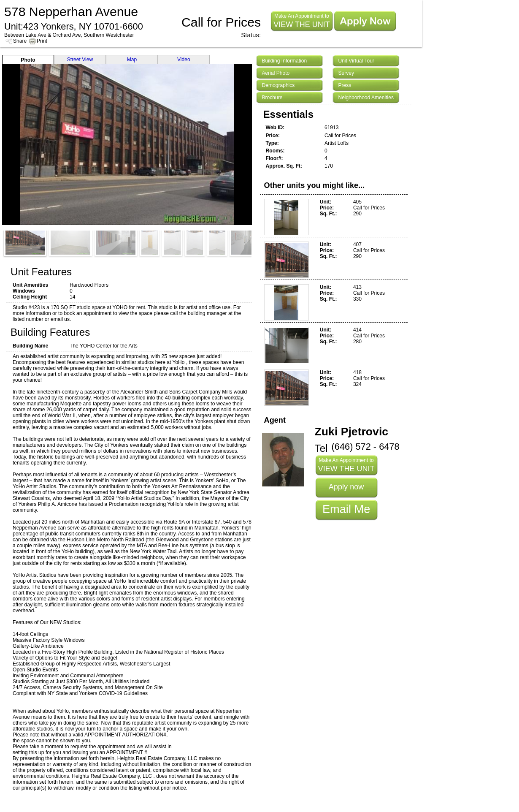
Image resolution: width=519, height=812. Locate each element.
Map (132, 60)
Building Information (284, 61)
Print (42, 41)
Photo (28, 60)
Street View (80, 60)
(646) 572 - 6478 (366, 447)
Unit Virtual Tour (356, 61)
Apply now (346, 487)
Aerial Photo (276, 73)
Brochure (272, 98)
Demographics (278, 85)
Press (345, 85)
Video (184, 60)
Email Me (346, 509)
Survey (346, 73)
